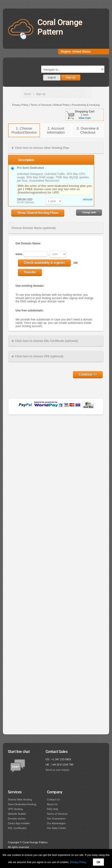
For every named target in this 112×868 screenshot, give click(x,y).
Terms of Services (57, 814)
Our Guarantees (56, 819)
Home (28, 94)
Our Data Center (57, 828)
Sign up (71, 78)
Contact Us (53, 800)
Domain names (17, 819)
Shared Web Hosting (20, 800)
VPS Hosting (15, 809)
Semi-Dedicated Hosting (22, 804)
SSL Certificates (17, 828)
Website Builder (17, 814)
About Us (52, 804)
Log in (52, 78)
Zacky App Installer (19, 823)
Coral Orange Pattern (60, 27)
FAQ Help (53, 809)
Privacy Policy (78, 862)
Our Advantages (56, 823)
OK (98, 862)
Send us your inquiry (57, 770)
